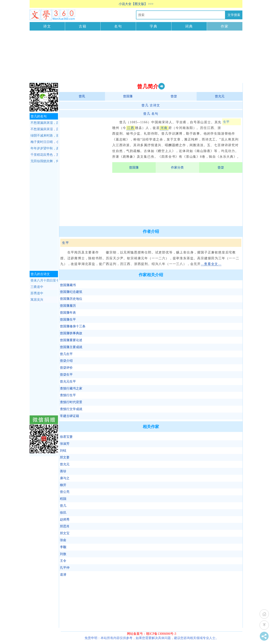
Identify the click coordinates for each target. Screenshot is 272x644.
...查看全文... (211, 264)
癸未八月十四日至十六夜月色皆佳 (44, 280)
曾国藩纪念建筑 (71, 292)
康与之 (65, 478)
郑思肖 (65, 526)
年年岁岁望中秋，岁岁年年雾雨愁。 (44, 148)
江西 (131, 128)
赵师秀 (65, 519)
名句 (118, 26)
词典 (189, 26)
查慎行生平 (68, 395)
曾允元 (220, 96)
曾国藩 (128, 96)
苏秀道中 (37, 293)
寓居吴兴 (37, 300)
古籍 (83, 26)
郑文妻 (65, 457)
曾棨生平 (66, 375)
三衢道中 (37, 287)
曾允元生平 (68, 381)
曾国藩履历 (68, 306)
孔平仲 (65, 568)
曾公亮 (65, 492)
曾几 (63, 506)
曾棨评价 (66, 368)
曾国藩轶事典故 (71, 333)
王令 (63, 561)
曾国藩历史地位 (71, 299)
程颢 (63, 499)
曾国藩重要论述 (71, 340)
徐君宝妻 (66, 437)
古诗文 (151, 105)
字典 (154, 26)
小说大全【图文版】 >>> (136, 4)
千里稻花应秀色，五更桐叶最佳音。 (44, 155)
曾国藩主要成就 (71, 347)
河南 (164, 128)
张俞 (63, 540)
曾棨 (174, 96)
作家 (225, 26)
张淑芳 (65, 444)
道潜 (63, 575)
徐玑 (63, 513)
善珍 (63, 471)
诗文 (47, 26)
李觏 (63, 547)
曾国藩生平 (68, 320)
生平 (226, 122)
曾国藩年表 (68, 313)
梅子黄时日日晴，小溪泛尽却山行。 (44, 142)
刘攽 (63, 554)
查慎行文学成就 (71, 409)
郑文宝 (65, 533)
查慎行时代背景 (71, 402)
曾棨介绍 (66, 361)
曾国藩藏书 (68, 285)
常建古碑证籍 (70, 416)
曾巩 (82, 96)
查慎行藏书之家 (71, 388)
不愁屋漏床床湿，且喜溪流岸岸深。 (44, 123)
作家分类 (177, 167)
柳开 (63, 485)
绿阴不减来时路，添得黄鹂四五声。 (44, 136)
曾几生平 (66, 354)
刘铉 (63, 451)
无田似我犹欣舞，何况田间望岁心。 (44, 161)
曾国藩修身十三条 (73, 326)
